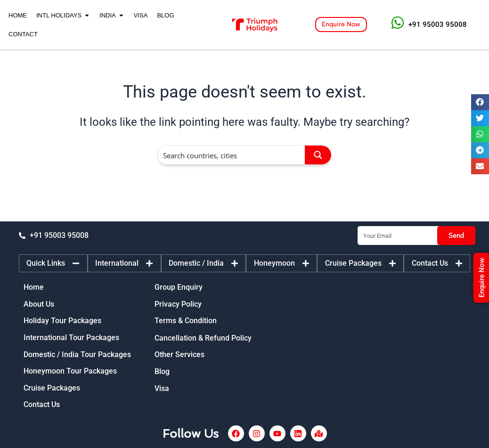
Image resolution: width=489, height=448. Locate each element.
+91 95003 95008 (438, 24)
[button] (480, 102)
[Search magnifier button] (318, 155)
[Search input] (232, 155)
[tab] (53, 261)
